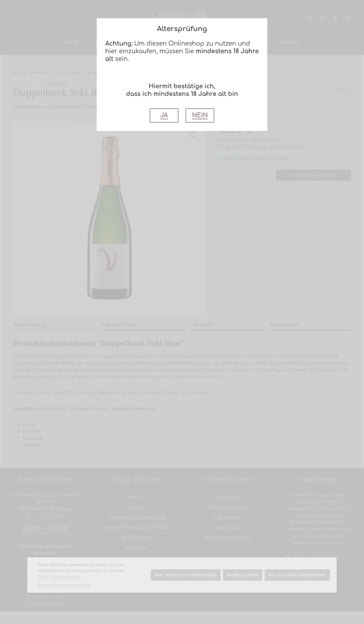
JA (164, 115)
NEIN (200, 115)
